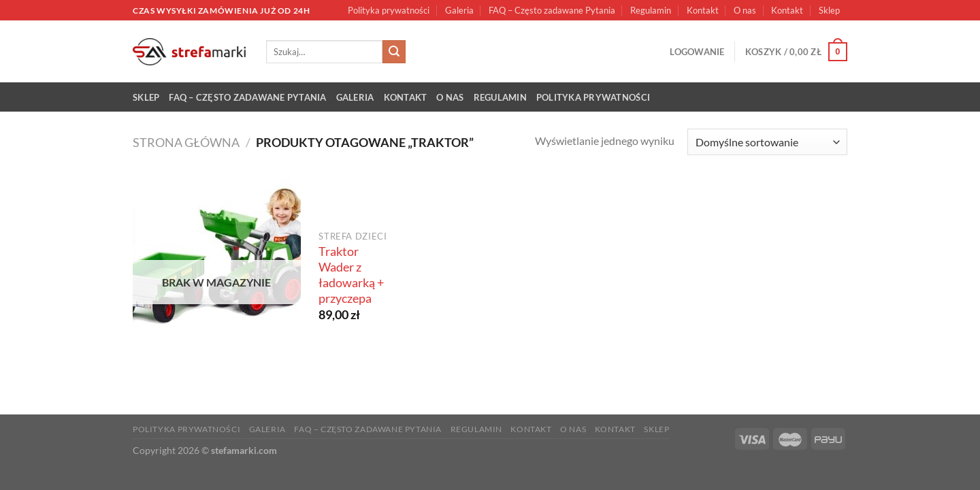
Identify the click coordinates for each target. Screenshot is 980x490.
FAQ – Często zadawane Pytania (552, 10)
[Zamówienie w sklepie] (767, 142)
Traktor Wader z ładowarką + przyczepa (351, 275)
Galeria (459, 10)
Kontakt (703, 10)
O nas (745, 10)
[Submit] (394, 52)
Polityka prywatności (389, 10)
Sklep (829, 10)
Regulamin (651, 10)
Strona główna (186, 142)
